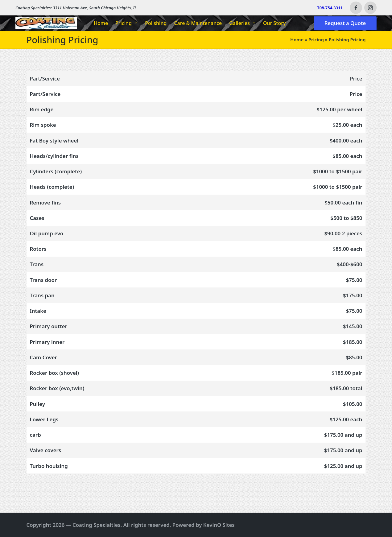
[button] (345, 23)
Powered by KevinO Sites (204, 525)
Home (297, 39)
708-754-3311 (330, 8)
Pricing (316, 39)
